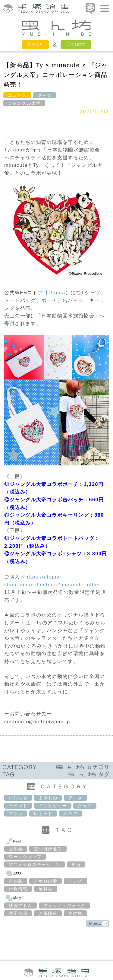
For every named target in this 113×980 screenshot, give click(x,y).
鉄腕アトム (20, 905)
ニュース (17, 95)
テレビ (75, 881)
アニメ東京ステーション (35, 864)
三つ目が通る (48, 849)
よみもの (48, 798)
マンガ (16, 813)
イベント (18, 806)
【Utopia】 (57, 293)
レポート (43, 813)
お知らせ (18, 798)
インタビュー (53, 806)
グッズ (45, 95)
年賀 (76, 864)
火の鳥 (16, 881)
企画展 (71, 813)
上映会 (16, 849)
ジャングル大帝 (24, 103)
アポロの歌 (46, 881)
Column (76, 44)
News (35, 44)
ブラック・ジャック (64, 905)
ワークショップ (25, 857)
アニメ (75, 798)
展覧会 (46, 889)
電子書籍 (18, 913)
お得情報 (18, 889)
